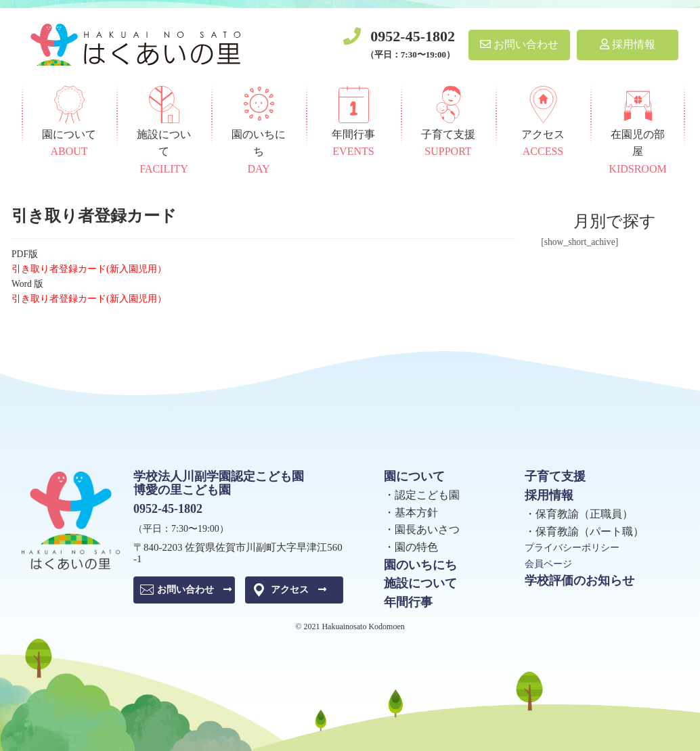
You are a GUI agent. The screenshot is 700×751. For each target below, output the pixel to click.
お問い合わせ (519, 44)
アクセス (299, 590)
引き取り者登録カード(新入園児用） (89, 269)
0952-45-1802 (413, 36)
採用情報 (628, 44)
